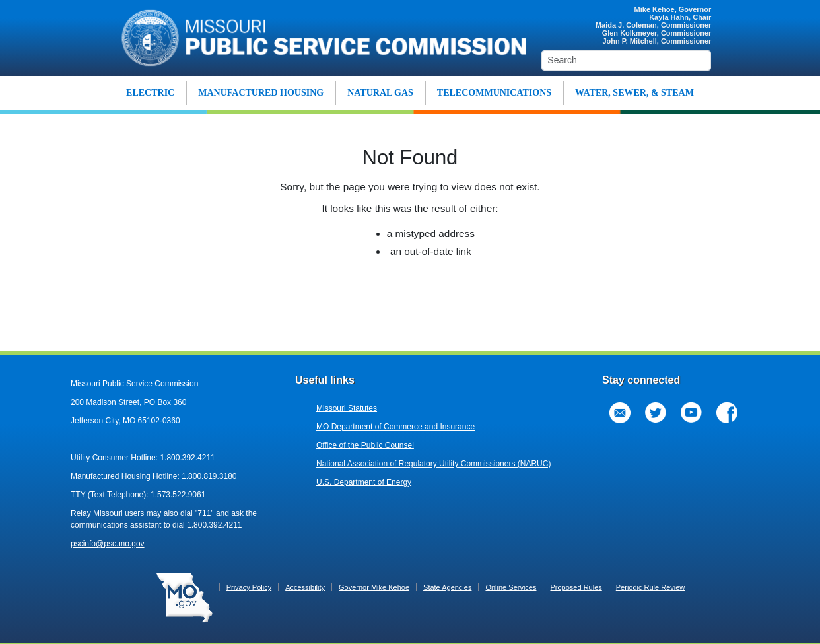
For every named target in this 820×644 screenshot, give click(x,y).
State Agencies (447, 587)
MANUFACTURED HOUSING (261, 93)
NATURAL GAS (380, 93)
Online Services (511, 587)
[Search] (626, 60)
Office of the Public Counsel (365, 445)
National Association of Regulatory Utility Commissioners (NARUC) (433, 464)
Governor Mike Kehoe (374, 587)
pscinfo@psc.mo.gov (108, 544)
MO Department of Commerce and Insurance (395, 427)
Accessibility (305, 587)
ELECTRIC (150, 93)
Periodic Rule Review (651, 587)
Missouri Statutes (347, 408)
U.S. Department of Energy (364, 482)
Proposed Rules (576, 587)
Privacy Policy (249, 587)
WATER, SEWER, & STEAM (634, 93)
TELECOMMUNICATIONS (494, 93)
